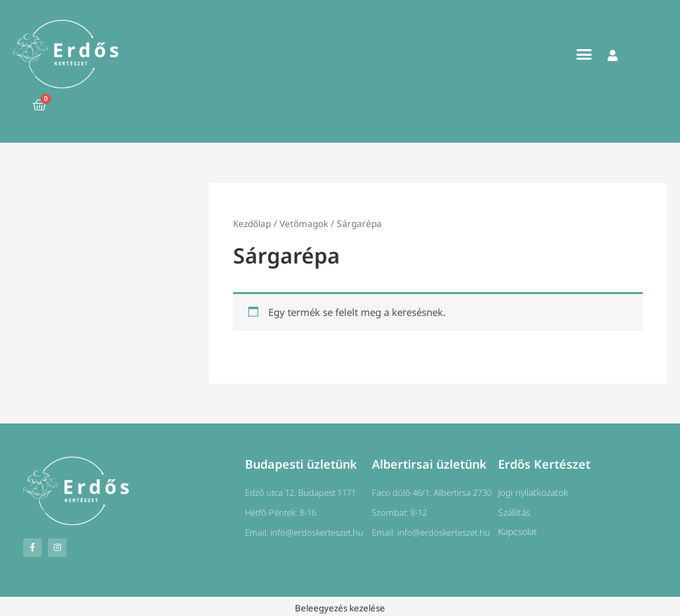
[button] (584, 54)
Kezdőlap (253, 223)
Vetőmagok (305, 223)
